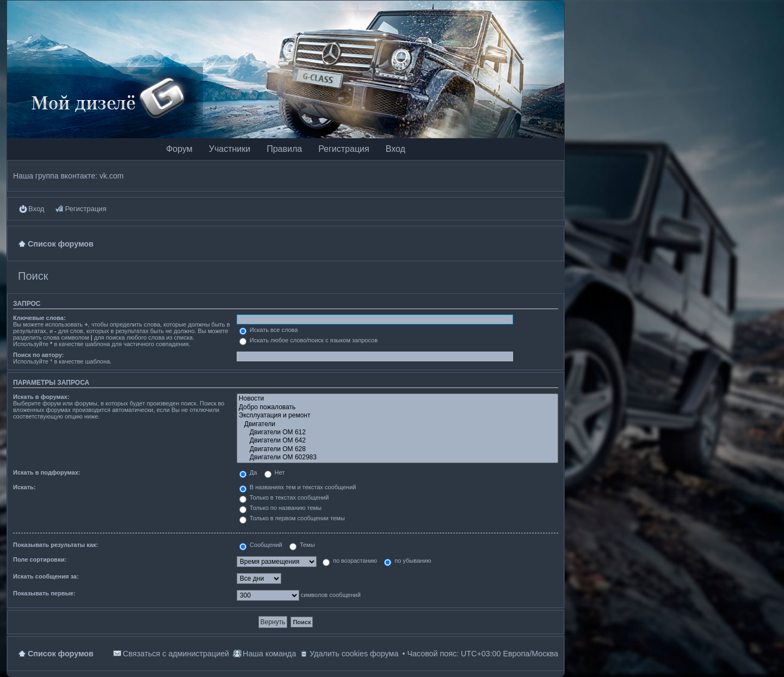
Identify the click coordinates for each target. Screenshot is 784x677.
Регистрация (344, 149)
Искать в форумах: (41, 397)
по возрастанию (350, 561)
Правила (284, 149)
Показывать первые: (44, 593)
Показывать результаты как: (55, 545)
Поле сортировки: (40, 559)
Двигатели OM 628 (397, 449)
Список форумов (61, 654)
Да (248, 472)
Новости (397, 399)
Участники (230, 149)
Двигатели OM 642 (397, 441)
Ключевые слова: (39, 318)
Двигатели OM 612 (397, 432)
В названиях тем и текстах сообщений (298, 487)
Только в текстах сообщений (284, 497)
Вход (396, 149)
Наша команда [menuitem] (269, 654)
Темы (302, 545)
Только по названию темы (280, 508)
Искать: (24, 487)
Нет (275, 472)
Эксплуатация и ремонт (397, 416)
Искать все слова (269, 330)
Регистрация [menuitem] (85, 209)
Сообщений (261, 545)
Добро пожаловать (397, 407)
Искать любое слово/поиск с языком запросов (308, 340)
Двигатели (397, 424)
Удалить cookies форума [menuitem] (354, 654)
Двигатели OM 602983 (397, 457)
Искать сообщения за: (46, 576)
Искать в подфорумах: (47, 472)
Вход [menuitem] (36, 209)
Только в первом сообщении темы (292, 518)
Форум (179, 149)
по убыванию (408, 561)
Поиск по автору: (38, 355)
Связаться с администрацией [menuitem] (176, 654)
